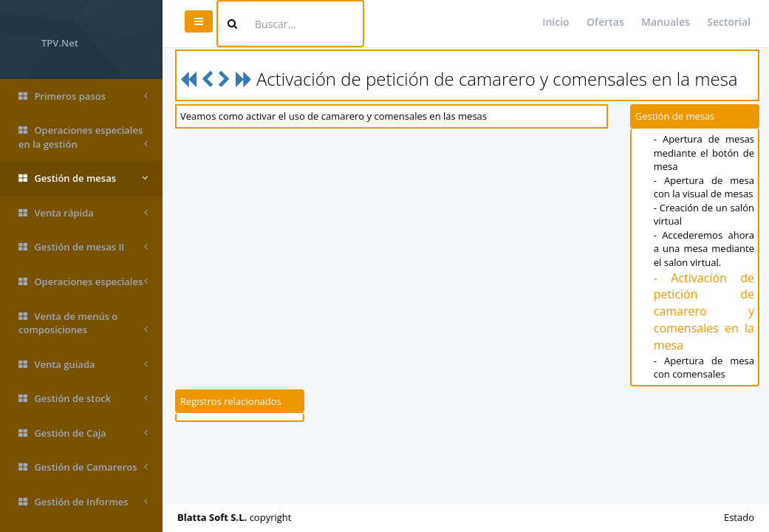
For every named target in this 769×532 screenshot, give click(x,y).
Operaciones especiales (83, 282)
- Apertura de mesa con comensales (704, 368)
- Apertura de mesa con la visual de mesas (704, 187)
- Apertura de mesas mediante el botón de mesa (704, 153)
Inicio (556, 22)
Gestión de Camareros (83, 467)
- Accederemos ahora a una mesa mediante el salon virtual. (704, 249)
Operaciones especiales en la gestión (83, 137)
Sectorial (729, 22)
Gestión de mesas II (83, 247)
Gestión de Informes (83, 502)
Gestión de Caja (83, 433)
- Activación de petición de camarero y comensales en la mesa (704, 311)
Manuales (666, 22)
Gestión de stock (83, 399)
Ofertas (605, 22)
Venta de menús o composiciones (83, 323)
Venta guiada (83, 365)
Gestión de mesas (83, 178)
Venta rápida (83, 213)
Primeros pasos (83, 96)
